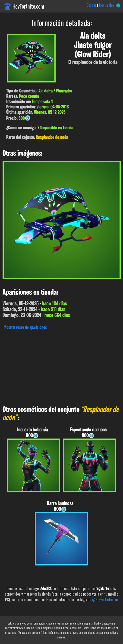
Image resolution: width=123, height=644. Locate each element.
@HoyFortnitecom (105, 600)
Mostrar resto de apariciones (25, 328)
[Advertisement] (61, 366)
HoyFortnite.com (28, 6)
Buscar (91, 5)
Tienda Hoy (106, 5)
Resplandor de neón (52, 137)
